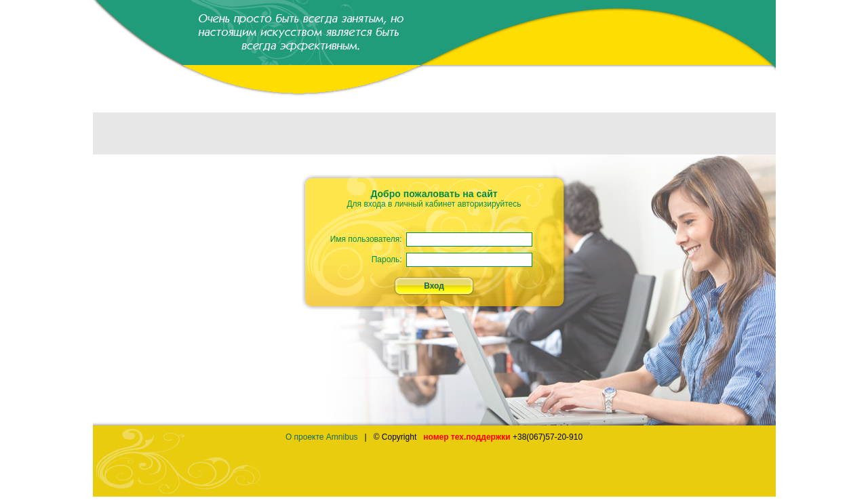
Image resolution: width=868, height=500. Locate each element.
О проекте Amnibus (322, 437)
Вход (434, 286)
